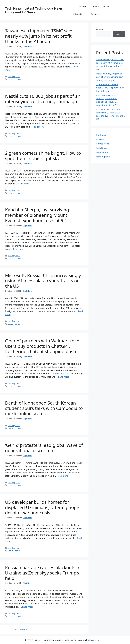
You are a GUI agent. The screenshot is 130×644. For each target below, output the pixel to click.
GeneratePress (99, 640)
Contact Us (95, 14)
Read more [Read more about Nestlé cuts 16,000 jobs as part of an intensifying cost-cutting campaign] (38, 127)
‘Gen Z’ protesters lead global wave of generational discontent (44, 448)
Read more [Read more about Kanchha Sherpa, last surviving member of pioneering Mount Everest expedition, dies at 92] (19, 249)
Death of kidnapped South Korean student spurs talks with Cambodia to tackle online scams (44, 408)
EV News (100, 139)
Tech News (101, 148)
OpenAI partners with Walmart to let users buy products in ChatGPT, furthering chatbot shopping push (43, 346)
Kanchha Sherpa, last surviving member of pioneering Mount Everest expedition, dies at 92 (37, 215)
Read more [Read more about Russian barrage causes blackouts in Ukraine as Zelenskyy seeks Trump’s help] (28, 607)
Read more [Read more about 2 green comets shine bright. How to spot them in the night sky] (24, 184)
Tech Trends (102, 152)
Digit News (102, 135)
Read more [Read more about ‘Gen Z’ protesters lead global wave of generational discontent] (62, 476)
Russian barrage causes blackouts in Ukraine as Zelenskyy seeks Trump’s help (43, 573)
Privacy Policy (79, 14)
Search (100, 30)
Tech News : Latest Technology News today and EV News (34, 10)
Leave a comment (16, 79)
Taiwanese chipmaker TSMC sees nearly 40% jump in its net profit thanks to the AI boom (39, 36)
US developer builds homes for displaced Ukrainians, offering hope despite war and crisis (42, 507)
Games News (103, 144)
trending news (14, 77)
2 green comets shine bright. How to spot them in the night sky (43, 156)
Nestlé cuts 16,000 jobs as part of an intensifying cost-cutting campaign (43, 99)
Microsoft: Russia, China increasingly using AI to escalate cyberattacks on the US (43, 281)
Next (24, 629)
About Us (83, 6)
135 (17, 629)
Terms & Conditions (101, 6)
